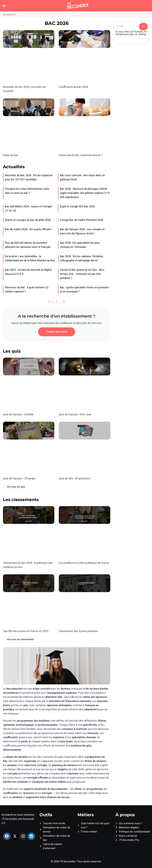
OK (143, 27)
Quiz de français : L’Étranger (19, 478)
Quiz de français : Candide (18, 414)
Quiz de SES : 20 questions (75, 478)
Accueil (6, 15)
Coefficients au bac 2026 (73, 87)
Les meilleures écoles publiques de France (84, 563)
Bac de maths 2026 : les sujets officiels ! (29, 229)
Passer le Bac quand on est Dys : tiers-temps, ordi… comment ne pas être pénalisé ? (82, 274)
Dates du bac (11, 155)
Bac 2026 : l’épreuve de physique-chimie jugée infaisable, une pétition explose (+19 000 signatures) (85, 193)
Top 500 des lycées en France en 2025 (26, 631)
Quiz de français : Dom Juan (75, 414)
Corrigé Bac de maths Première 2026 (82, 220)
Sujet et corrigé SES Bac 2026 (77, 206)
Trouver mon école (57, 332)
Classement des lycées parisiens (78, 631)
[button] (4, 6)
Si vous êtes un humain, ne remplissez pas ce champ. (131, 33)
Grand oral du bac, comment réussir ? (81, 155)
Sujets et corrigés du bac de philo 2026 (28, 220)
